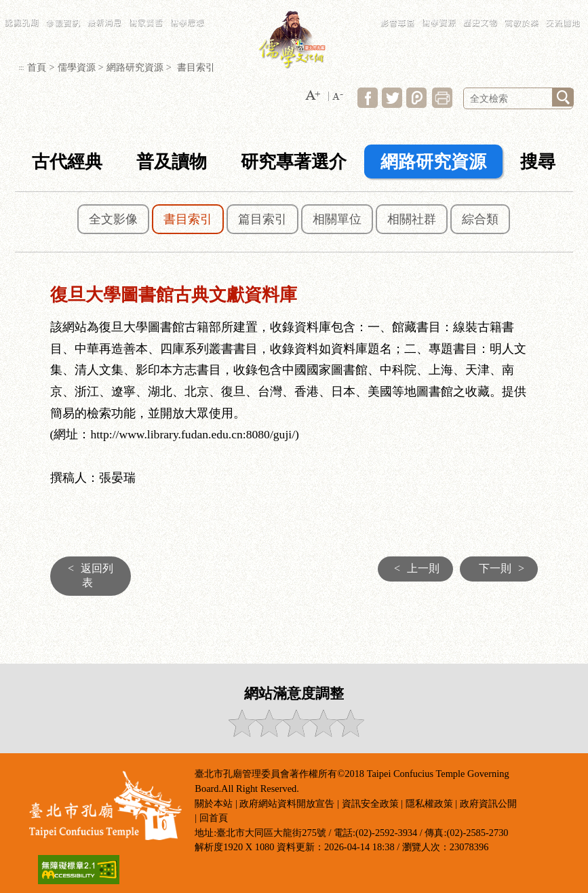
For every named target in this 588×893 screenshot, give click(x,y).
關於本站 (214, 803)
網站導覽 (433, 7)
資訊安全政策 (370, 803)
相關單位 (337, 219)
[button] (313, 96)
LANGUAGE (490, 7)
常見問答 (459, 7)
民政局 (518, 7)
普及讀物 (172, 162)
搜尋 (538, 162)
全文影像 (113, 219)
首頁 (37, 67)
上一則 (413, 568)
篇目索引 (262, 219)
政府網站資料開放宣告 (287, 803)
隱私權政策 (429, 803)
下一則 (505, 568)
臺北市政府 (544, 7)
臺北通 (571, 7)
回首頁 (214, 818)
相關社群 (412, 219)
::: (414, 7)
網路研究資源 (135, 67)
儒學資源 (77, 67)
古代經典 (67, 162)
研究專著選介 (294, 162)
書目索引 (188, 219)
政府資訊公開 (488, 803)
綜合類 (480, 219)
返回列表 (87, 575)
